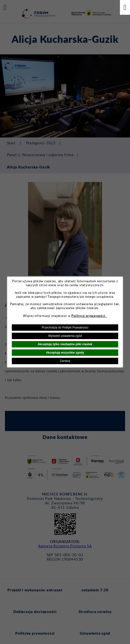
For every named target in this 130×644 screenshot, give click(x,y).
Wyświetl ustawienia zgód (65, 336)
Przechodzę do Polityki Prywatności (65, 328)
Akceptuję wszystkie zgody (65, 353)
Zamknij (65, 361)
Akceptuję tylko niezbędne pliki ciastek (65, 344)
